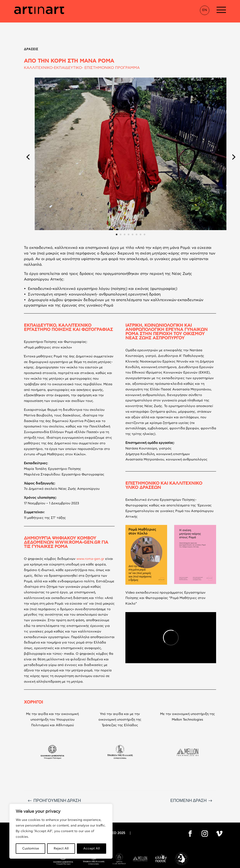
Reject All (61, 849)
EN (205, 10)
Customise (31, 849)
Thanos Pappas (156, 863)
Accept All (91, 849)
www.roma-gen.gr (90, 536)
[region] (61, 831)
